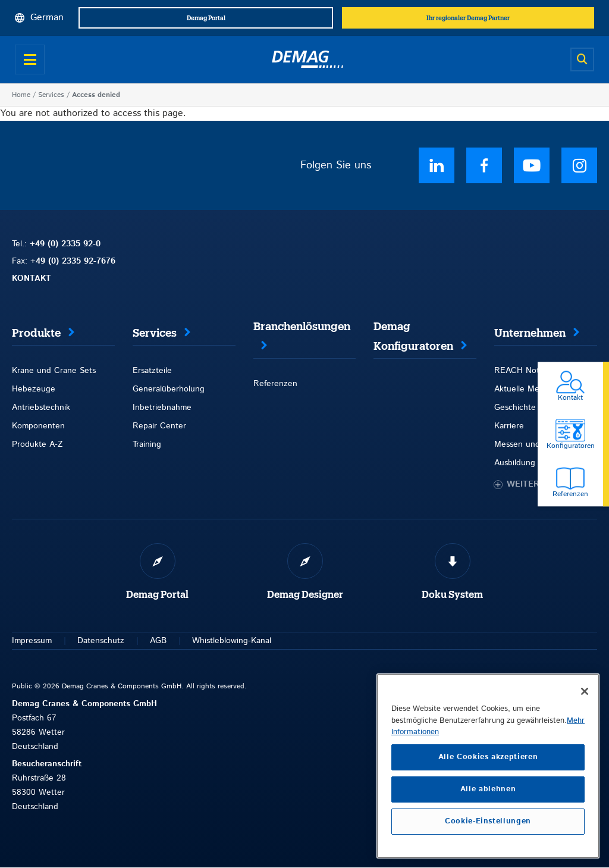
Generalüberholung (169, 389)
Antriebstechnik (41, 408)
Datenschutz (101, 641)
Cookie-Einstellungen (488, 821)
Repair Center (159, 426)
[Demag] (307, 59)
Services (51, 95)
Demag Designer (305, 595)
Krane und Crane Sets (54, 371)
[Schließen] (585, 691)
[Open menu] (30, 59)
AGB (158, 641)
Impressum (32, 641)
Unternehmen (530, 333)
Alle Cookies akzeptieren (488, 757)
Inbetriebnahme (162, 408)
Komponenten (38, 426)
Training (147, 444)
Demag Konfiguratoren (413, 336)
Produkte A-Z (37, 444)
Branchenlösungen (302, 327)
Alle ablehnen (488, 789)
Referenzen (275, 384)
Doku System (452, 595)
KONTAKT (32, 278)
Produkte (36, 333)
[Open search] (582, 59)
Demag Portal (157, 595)
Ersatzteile (152, 371)
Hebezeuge (34, 389)
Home (21, 95)
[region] (488, 766)
